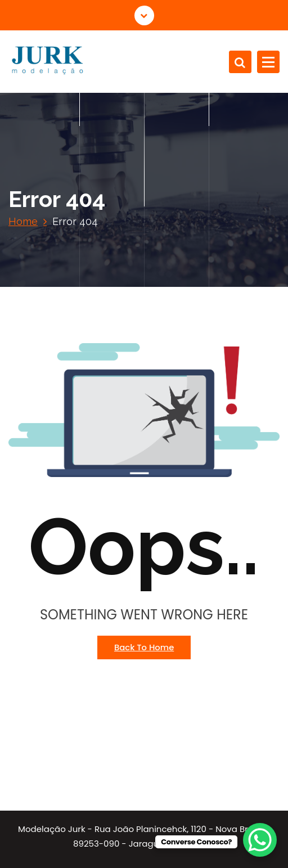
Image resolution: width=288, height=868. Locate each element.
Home (23, 221)
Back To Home (144, 647)
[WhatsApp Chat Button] (260, 840)
